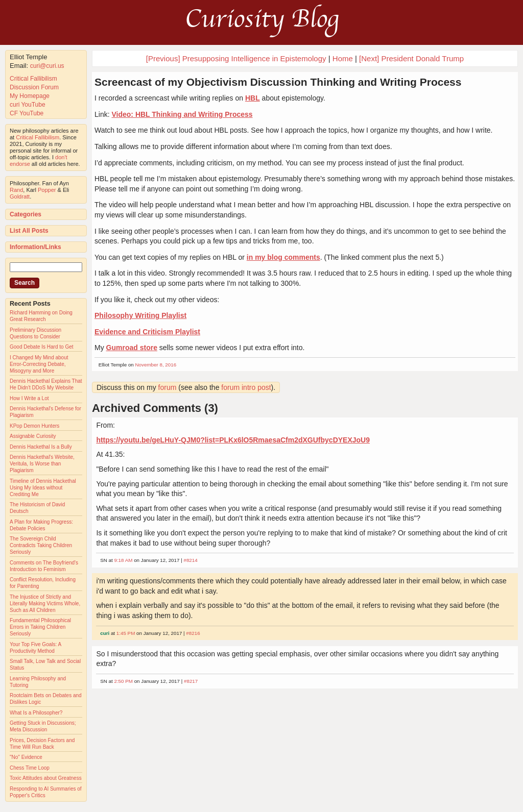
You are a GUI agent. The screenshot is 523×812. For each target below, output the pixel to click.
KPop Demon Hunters (34, 426)
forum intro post (246, 387)
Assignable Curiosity (33, 436)
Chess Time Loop (30, 768)
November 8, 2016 (156, 365)
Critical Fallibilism (33, 79)
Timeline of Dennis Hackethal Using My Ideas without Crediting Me (43, 488)
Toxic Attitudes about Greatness (46, 778)
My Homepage (30, 96)
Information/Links (35, 247)
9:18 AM (123, 560)
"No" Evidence (26, 757)
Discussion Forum (34, 87)
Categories (26, 214)
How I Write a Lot (29, 398)
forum (168, 387)
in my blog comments (283, 257)
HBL (253, 98)
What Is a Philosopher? (36, 713)
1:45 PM (126, 633)
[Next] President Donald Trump (411, 58)
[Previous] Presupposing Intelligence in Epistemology (236, 58)
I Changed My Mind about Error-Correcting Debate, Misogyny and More (39, 364)
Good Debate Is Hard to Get (42, 347)
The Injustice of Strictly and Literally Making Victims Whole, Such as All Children (45, 604)
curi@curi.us (47, 66)
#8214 (190, 560)
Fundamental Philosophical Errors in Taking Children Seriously (40, 627)
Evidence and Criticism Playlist (147, 332)
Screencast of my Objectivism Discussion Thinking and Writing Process (278, 82)
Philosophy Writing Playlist (140, 315)
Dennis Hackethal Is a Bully (41, 447)
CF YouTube (27, 113)
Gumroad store (132, 348)
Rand (16, 190)
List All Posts (29, 231)
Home (343, 58)
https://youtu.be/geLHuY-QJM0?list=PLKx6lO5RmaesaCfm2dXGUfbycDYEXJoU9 (233, 440)
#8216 (193, 633)
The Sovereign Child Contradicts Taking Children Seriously (41, 545)
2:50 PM (123, 681)
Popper (47, 190)
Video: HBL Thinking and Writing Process (182, 114)
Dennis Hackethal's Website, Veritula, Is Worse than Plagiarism (42, 464)
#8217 (191, 681)
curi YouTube (28, 105)
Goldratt (20, 196)
